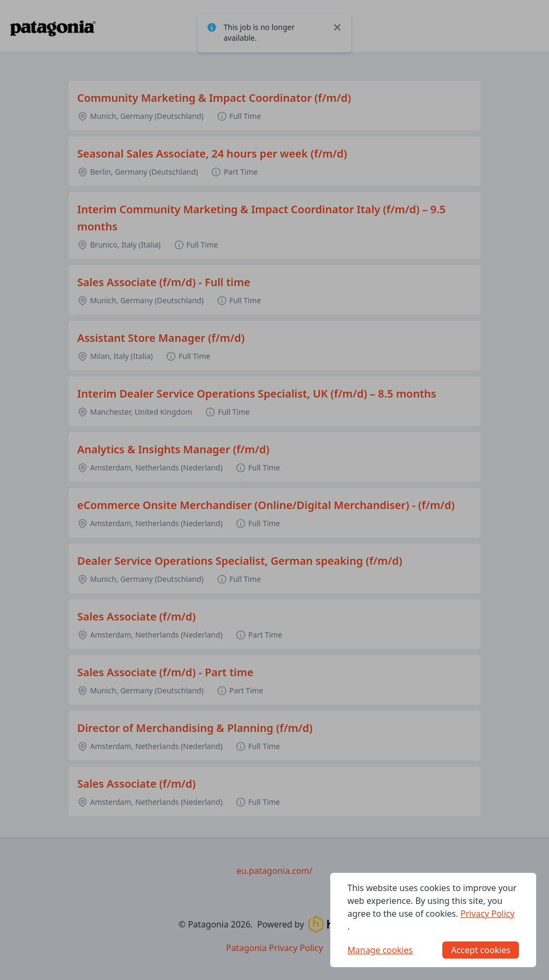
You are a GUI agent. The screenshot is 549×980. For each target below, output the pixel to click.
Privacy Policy (488, 914)
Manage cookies (380, 950)
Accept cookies (481, 950)
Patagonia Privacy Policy (274, 948)
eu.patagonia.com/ (274, 871)
